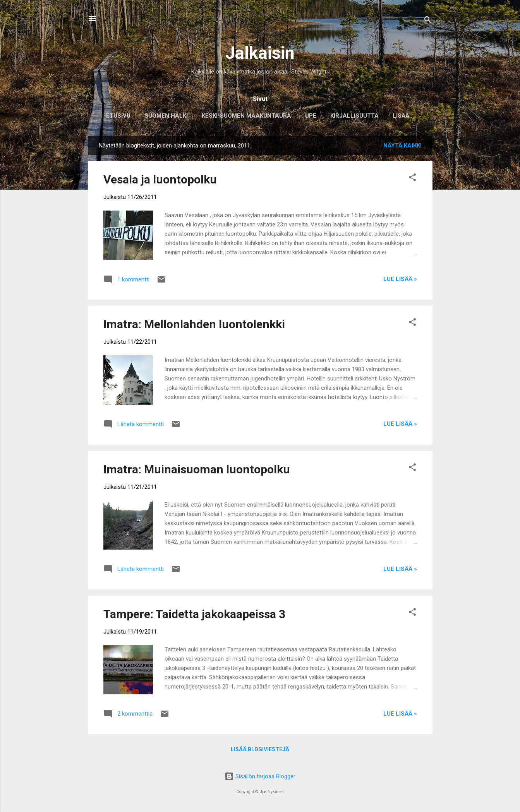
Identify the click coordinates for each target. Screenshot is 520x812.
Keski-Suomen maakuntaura (243, 116)
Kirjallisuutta (351, 116)
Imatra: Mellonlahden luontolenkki (194, 326)
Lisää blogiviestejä (260, 751)
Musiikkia (403, 116)
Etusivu (115, 116)
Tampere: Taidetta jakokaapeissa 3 (194, 616)
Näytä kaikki (402, 147)
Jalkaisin (260, 53)
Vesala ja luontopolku (160, 181)
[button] (412, 180)
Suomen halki (163, 116)
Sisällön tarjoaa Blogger (260, 776)
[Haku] (428, 21)
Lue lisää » (400, 281)
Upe (307, 116)
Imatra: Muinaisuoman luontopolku (197, 471)
